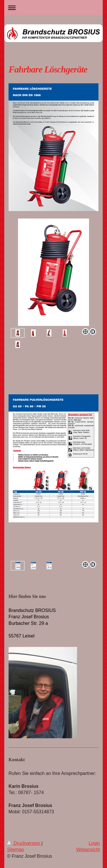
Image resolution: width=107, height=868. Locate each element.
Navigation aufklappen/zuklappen (53, 8)
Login (94, 843)
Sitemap (16, 850)
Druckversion (24, 843)
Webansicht (88, 850)
